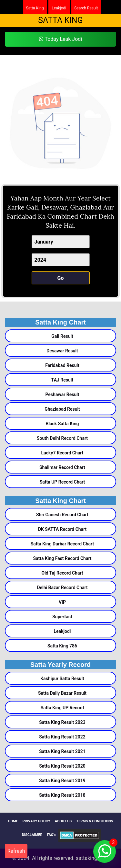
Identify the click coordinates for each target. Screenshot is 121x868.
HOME (13, 821)
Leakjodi (59, 8)
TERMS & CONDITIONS (95, 821)
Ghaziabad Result (62, 409)
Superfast (62, 617)
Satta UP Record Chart (62, 482)
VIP (62, 602)
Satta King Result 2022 (62, 737)
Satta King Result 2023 (62, 722)
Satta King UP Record (62, 708)
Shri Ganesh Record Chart (62, 515)
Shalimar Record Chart (62, 467)
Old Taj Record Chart (62, 573)
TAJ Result (62, 380)
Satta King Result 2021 (62, 751)
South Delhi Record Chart (62, 438)
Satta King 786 (62, 646)
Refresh (16, 851)
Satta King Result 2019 (62, 781)
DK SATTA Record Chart (62, 529)
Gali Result (62, 336)
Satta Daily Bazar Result (62, 693)
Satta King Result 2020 (62, 766)
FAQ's (51, 835)
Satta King (35, 8)
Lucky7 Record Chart (62, 453)
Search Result (86, 8)
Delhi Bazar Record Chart (62, 588)
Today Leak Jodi (60, 39)
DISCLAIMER (32, 835)
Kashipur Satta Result (62, 679)
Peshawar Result (62, 394)
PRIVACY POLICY (36, 821)
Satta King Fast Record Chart (62, 558)
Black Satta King (62, 424)
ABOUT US (63, 821)
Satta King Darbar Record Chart (62, 544)
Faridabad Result (62, 365)
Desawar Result (62, 351)
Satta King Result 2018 (62, 795)
